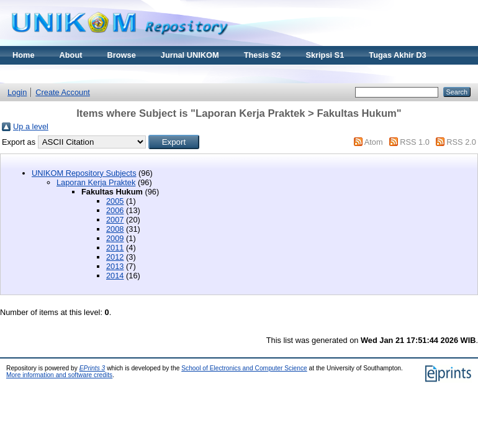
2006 (115, 210)
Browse (122, 55)
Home (24, 55)
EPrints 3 (92, 368)
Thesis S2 (263, 55)
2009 (115, 238)
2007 (115, 220)
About (71, 55)
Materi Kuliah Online (51, 74)
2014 (115, 276)
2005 (115, 201)
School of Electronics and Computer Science (244, 368)
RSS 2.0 (461, 142)
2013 (115, 266)
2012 (115, 257)
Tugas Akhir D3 (397, 55)
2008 (115, 229)
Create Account (63, 92)
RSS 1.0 (415, 142)
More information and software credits (59, 375)
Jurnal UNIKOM (190, 55)
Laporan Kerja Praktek (96, 182)
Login (17, 92)
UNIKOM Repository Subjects (84, 173)
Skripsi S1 (325, 55)
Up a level (31, 126)
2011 (115, 248)
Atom (374, 142)
